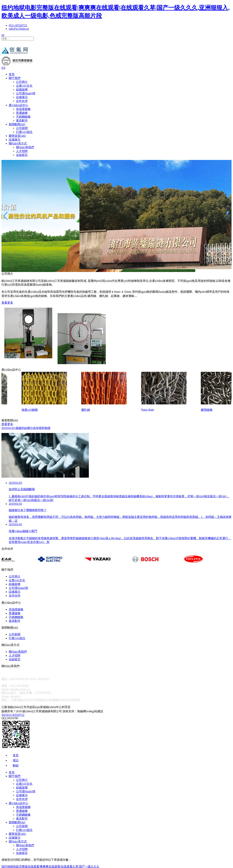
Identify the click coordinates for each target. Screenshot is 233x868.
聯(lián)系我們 (25, 147)
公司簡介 (22, 82)
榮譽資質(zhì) (17, 136)
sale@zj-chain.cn (19, 29)
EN (3, 68)
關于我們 (15, 78)
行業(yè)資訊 (24, 132)
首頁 (12, 74)
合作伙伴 (22, 101)
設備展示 (22, 97)
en (3, 35)
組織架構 (22, 90)
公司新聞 (22, 128)
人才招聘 (22, 151)
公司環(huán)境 (26, 93)
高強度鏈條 (23, 109)
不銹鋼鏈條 (23, 117)
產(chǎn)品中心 (18, 105)
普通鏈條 (22, 113)
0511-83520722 (18, 25)
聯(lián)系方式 (18, 143)
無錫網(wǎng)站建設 (90, 713)
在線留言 (22, 155)
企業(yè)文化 (24, 86)
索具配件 (22, 120)
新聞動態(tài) (17, 124)
